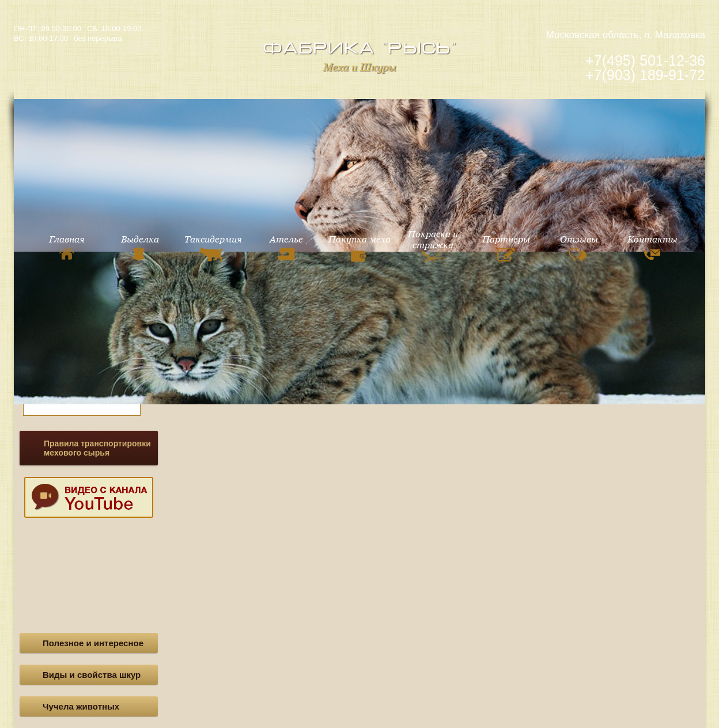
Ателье (286, 247)
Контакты (652, 247)
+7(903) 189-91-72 (645, 75)
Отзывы (579, 248)
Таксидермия (213, 248)
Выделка (140, 247)
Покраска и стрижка (433, 247)
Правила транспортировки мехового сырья (97, 448)
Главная (67, 247)
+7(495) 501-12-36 (645, 60)
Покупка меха (359, 250)
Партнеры (506, 248)
